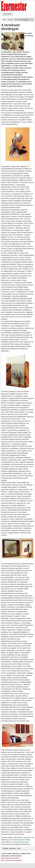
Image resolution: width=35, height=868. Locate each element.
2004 (4, 20)
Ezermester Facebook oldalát (20, 840)
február (10, 20)
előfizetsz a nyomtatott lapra (15, 842)
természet (12, 848)
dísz (19, 848)
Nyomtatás (8, 14)
